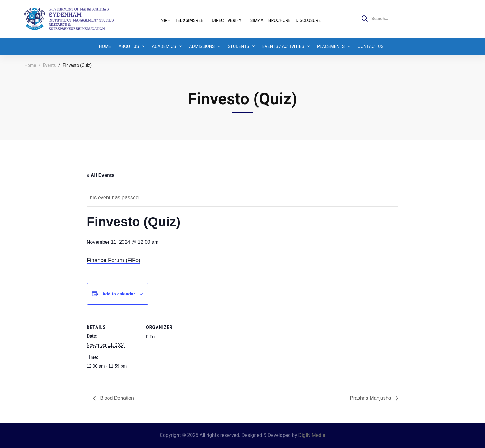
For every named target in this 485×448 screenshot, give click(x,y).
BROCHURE (280, 20)
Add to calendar (119, 294)
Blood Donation (116, 398)
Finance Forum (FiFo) (114, 260)
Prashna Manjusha (371, 398)
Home (30, 65)
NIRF (165, 20)
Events (49, 65)
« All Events (101, 175)
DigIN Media (312, 435)
